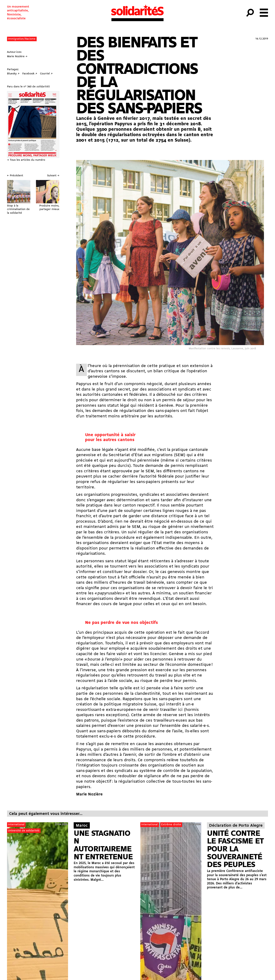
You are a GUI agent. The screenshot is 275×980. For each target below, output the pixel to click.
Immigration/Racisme (22, 39)
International (16, 825)
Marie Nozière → (17, 56)
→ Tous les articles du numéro (26, 160)
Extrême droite (171, 825)
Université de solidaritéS (24, 831)
